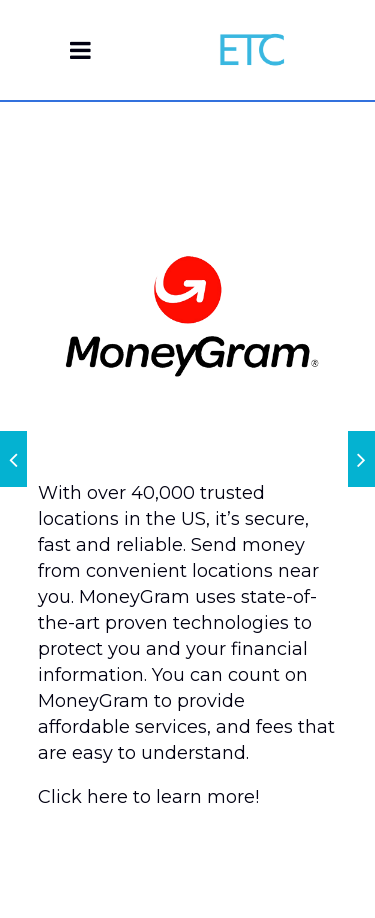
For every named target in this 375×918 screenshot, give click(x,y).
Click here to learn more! (148, 797)
